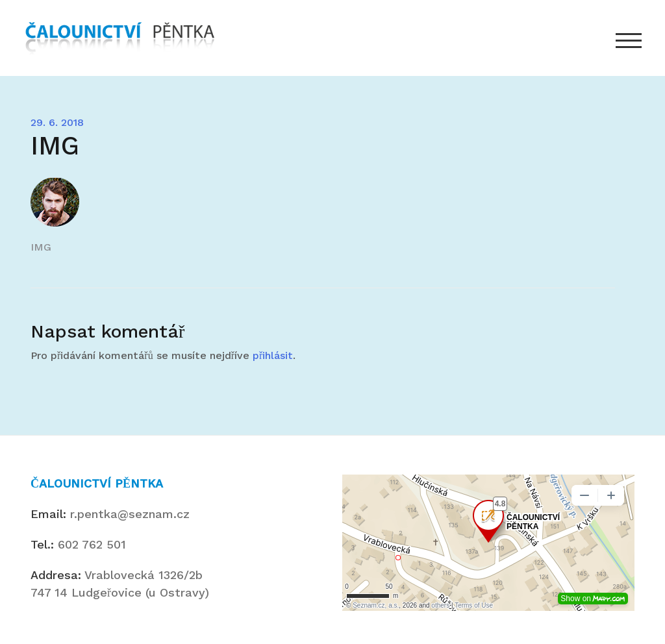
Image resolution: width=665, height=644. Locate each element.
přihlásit (273, 355)
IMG (41, 247)
